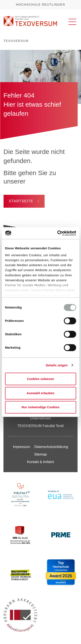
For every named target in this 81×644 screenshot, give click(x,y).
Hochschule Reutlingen (40, 5)
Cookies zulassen (41, 379)
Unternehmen (40, 418)
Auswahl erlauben (40, 393)
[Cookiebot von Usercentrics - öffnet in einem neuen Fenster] (58, 233)
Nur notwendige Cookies (41, 407)
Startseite (21, 201)
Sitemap (40, 454)
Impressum (21, 447)
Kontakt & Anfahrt (40, 462)
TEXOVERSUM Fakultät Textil (41, 426)
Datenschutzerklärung (51, 447)
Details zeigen (57, 365)
